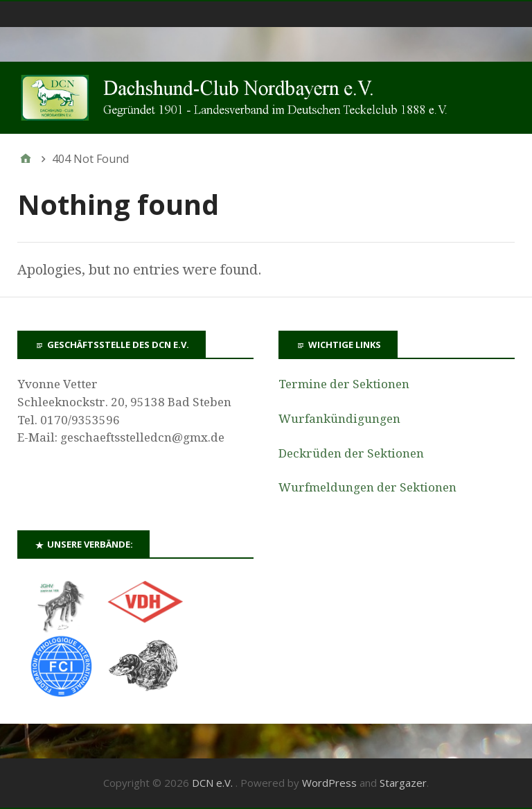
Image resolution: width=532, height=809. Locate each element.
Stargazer (403, 783)
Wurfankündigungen (339, 419)
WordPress (329, 783)
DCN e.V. (214, 783)
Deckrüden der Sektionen (351, 453)
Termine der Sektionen (344, 384)
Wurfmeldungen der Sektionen (367, 487)
